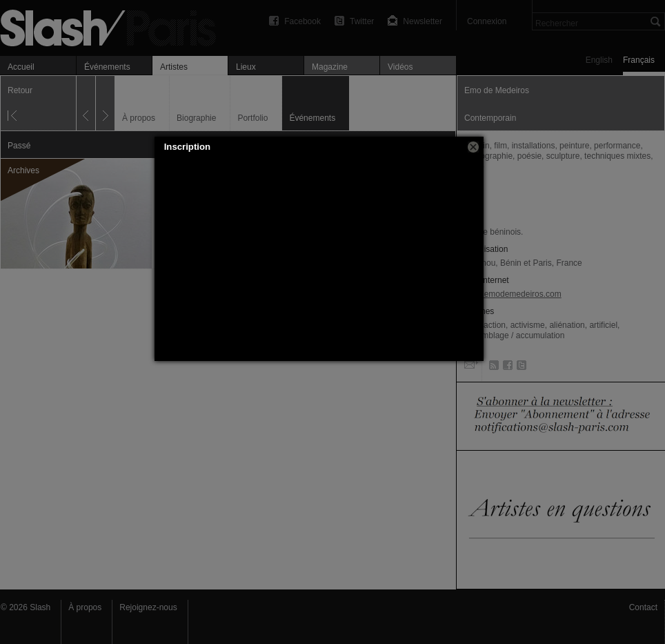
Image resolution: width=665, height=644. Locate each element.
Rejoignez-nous (148, 607)
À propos (85, 607)
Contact (643, 607)
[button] (473, 147)
